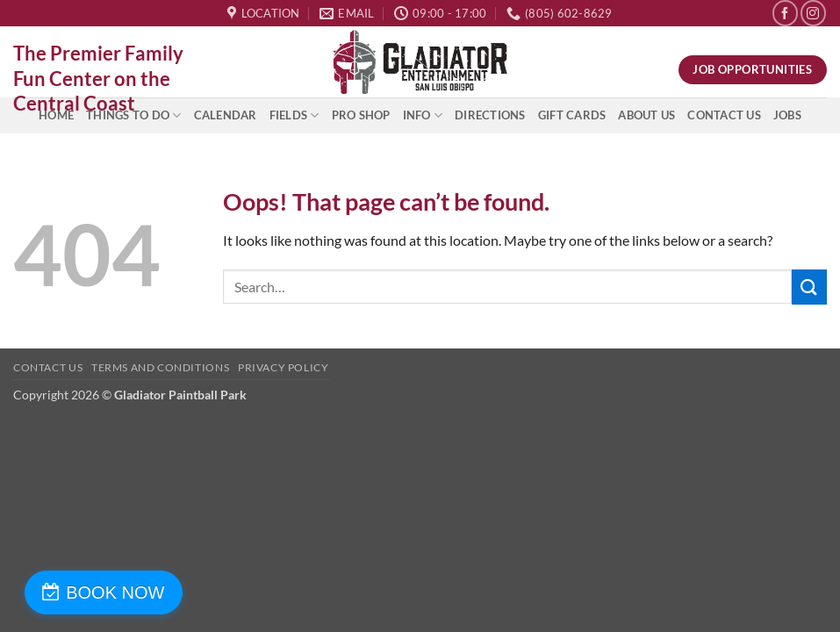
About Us (646, 115)
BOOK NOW (108, 592)
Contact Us (724, 115)
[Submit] (809, 287)
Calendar (226, 115)
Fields (294, 115)
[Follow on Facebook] (785, 13)
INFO (423, 115)
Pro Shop (361, 115)
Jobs (787, 115)
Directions (490, 115)
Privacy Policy (284, 367)
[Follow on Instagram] (813, 13)
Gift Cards (572, 115)
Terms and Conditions (160, 367)
